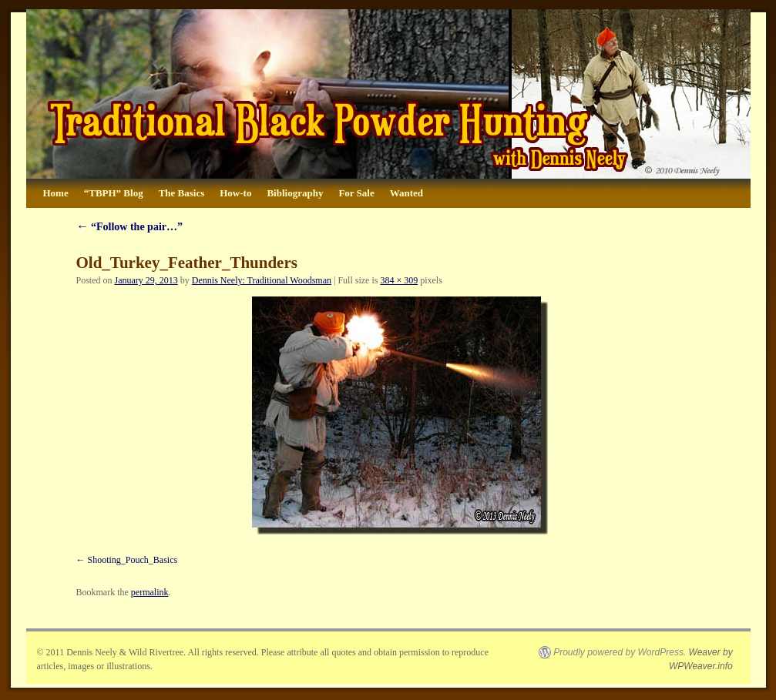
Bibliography (295, 193)
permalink (150, 592)
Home (56, 193)
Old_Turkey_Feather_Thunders (187, 263)
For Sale (356, 193)
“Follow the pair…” (130, 227)
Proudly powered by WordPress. (620, 652)
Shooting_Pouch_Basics (133, 560)
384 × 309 (399, 280)
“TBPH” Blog (114, 193)
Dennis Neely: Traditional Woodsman (262, 280)
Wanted (406, 193)
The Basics (182, 193)
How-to (235, 193)
